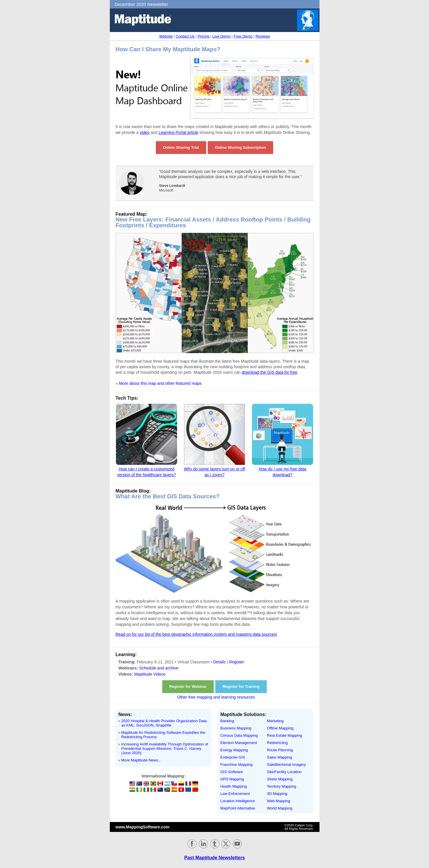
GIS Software (232, 772)
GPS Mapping (232, 779)
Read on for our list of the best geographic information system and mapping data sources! (196, 634)
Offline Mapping (280, 728)
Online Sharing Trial (181, 147)
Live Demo (221, 36)
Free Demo (243, 36)
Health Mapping (234, 786)
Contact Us (185, 36)
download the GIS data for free (270, 372)
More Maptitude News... (141, 760)
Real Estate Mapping (285, 735)
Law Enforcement (235, 794)
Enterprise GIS (233, 757)
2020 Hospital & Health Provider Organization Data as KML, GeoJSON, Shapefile (164, 723)
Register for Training (241, 687)
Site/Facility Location (284, 772)
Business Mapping (236, 728)
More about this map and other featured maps (160, 383)
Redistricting (278, 743)
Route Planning (280, 750)
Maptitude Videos (150, 674)
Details (219, 662)
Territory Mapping (282, 786)
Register (236, 662)
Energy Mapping (234, 750)
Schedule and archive (159, 668)
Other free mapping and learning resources (216, 697)
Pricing (204, 36)
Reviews (263, 36)
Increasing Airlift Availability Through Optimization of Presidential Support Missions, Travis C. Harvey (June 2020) (165, 749)
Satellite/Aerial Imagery (287, 765)
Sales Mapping (280, 757)
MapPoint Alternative (238, 808)
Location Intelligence (238, 801)
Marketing (275, 721)
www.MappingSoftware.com (143, 827)
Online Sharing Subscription (241, 147)
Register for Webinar (188, 687)
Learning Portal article (178, 132)
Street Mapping (280, 779)
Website (166, 36)
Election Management (239, 743)
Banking (227, 721)
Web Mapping (279, 801)
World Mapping (280, 808)
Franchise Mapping (237, 765)
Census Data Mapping (239, 735)
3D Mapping (277, 794)
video (145, 132)
